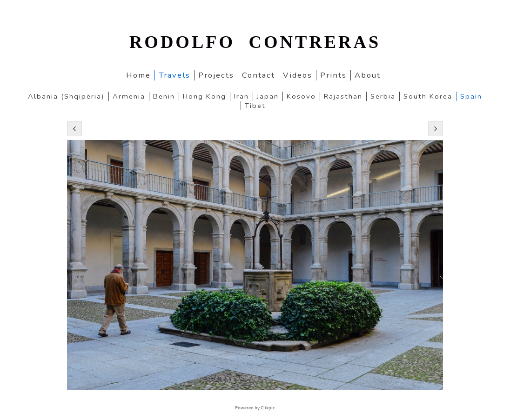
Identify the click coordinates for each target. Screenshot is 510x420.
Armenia (129, 96)
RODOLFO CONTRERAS (255, 42)
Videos (298, 75)
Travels (174, 75)
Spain (471, 96)
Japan (268, 96)
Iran (242, 96)
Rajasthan (343, 96)
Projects (216, 75)
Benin (164, 96)
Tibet (255, 106)
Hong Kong (205, 96)
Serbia (383, 96)
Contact (258, 75)
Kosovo (301, 96)
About (368, 75)
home (138, 75)
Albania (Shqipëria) (66, 96)
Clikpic (268, 408)
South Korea (428, 96)
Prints (333, 75)
